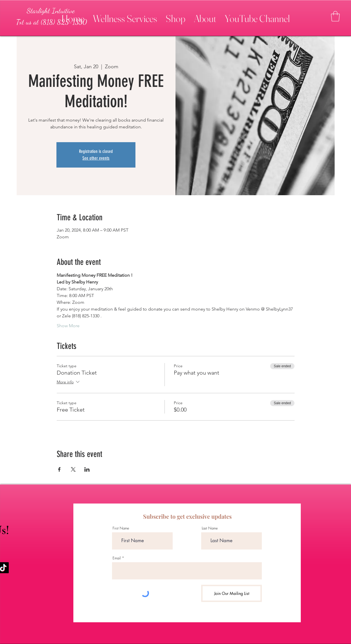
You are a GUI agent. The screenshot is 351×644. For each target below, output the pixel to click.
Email (117, 558)
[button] (125, 16)
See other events (96, 158)
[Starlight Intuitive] (51, 11)
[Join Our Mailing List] (232, 593)
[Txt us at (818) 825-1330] (51, 22)
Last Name (210, 528)
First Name (121, 528)
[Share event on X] (73, 469)
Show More (68, 326)
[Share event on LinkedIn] (87, 469)
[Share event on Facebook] (59, 469)
